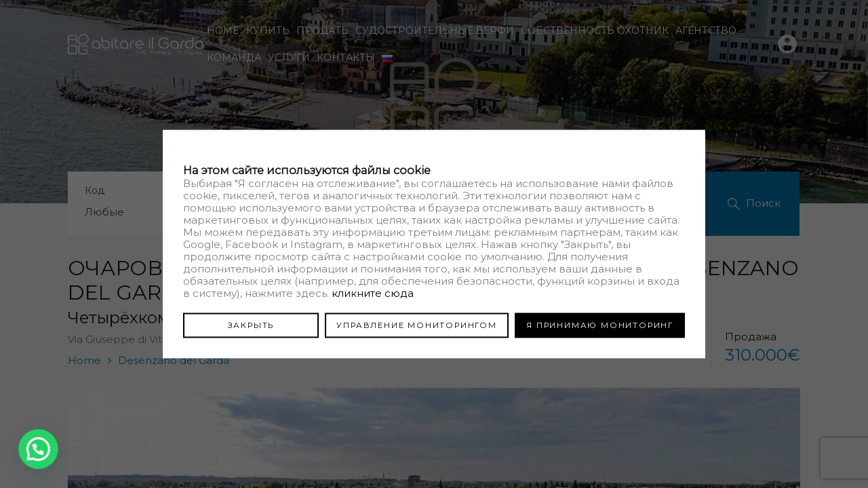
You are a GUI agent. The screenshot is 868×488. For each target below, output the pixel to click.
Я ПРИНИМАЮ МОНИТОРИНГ (600, 325)
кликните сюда (373, 292)
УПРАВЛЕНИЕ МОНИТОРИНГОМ (416, 325)
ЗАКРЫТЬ (251, 325)
